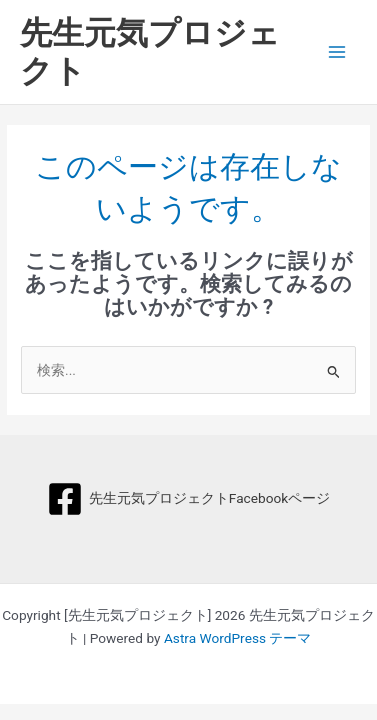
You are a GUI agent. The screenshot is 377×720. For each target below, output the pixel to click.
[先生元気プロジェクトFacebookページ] (188, 499)
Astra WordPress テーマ (237, 638)
